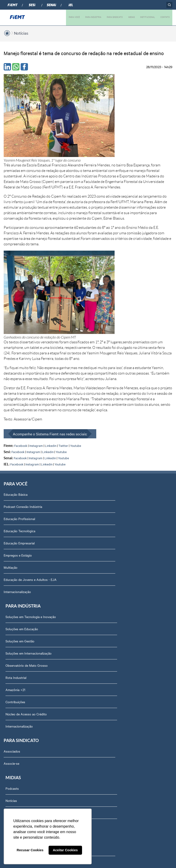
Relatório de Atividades (107, 558)
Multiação (11, 457)
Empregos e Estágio (18, 445)
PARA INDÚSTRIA (92, 17)
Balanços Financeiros (21, 731)
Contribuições (101, 470)
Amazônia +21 (101, 457)
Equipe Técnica (17, 658)
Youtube (76, 334)
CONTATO (165, 17)
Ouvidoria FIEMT (18, 718)
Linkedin (51, 334)
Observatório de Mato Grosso (112, 433)
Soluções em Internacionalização (114, 421)
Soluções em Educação (107, 397)
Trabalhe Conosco (19, 682)
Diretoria (12, 597)
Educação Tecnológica (19, 421)
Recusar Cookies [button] (30, 850)
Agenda (12, 670)
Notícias (21, 33)
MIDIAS (131, 17)
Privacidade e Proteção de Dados (30, 743)
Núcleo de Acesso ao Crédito (111, 482)
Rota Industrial (101, 445)
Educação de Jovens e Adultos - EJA (30, 470)
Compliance (15, 621)
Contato (12, 706)
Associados (12, 521)
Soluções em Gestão (105, 409)
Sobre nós (14, 585)
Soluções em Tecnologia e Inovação (116, 384)
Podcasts (97, 521)
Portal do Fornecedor (22, 694)
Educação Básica (16, 384)
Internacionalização (17, 482)
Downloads (14, 755)
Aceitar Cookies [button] (65, 850)
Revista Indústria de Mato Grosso (115, 546)
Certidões (13, 767)
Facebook (21, 334)
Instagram (36, 334)
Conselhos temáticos (21, 645)
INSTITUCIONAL (147, 17)
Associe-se (11, 533)
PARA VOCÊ (73, 17)
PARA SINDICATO (114, 17)
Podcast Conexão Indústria (23, 397)
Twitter (63, 334)
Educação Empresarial (19, 433)
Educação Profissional (19, 409)
